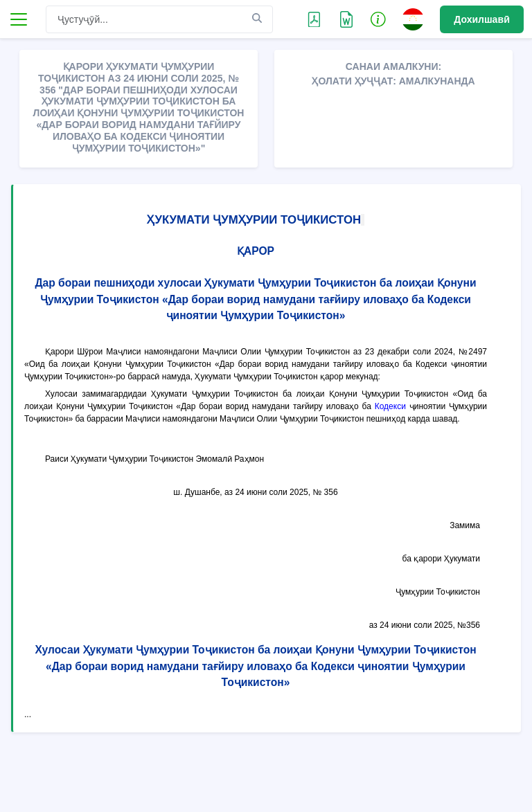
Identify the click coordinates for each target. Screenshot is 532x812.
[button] (378, 19)
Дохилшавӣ (482, 19)
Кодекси (390, 406)
